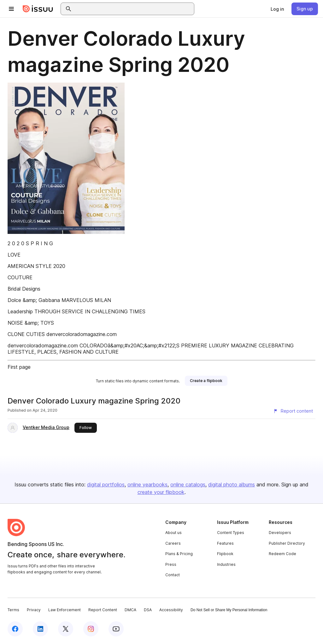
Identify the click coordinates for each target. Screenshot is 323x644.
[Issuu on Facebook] (15, 629)
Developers (280, 533)
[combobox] (133, 9)
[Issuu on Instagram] (91, 629)
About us (173, 533)
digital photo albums (232, 484)
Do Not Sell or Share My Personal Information (229, 610)
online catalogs (188, 484)
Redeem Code (282, 554)
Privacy (34, 610)
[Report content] (293, 411)
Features (225, 543)
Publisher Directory (287, 543)
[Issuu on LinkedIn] (40, 629)
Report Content (103, 610)
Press (171, 564)
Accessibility (171, 610)
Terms (13, 610)
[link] (277, 9)
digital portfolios (106, 484)
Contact (173, 575)
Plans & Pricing (179, 554)
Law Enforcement (65, 610)
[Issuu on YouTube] (116, 629)
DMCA (130, 610)
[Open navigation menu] (11, 9)
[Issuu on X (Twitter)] (66, 629)
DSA (148, 610)
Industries (226, 564)
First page (19, 367)
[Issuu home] (38, 9)
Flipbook (225, 554)
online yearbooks (147, 484)
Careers (173, 543)
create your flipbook (161, 492)
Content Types (231, 533)
